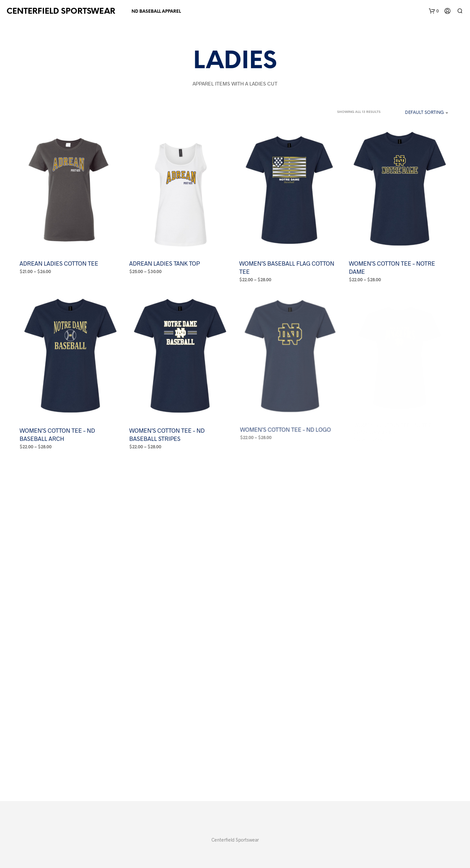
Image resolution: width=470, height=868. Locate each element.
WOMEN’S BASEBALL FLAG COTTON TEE (287, 267)
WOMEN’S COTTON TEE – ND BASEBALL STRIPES (168, 431)
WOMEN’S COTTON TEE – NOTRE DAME (392, 267)
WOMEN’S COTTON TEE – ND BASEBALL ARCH (57, 434)
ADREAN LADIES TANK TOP (164, 263)
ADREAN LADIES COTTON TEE (59, 263)
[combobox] (417, 113)
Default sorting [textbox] (424, 113)
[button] (434, 11)
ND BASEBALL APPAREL (156, 12)
